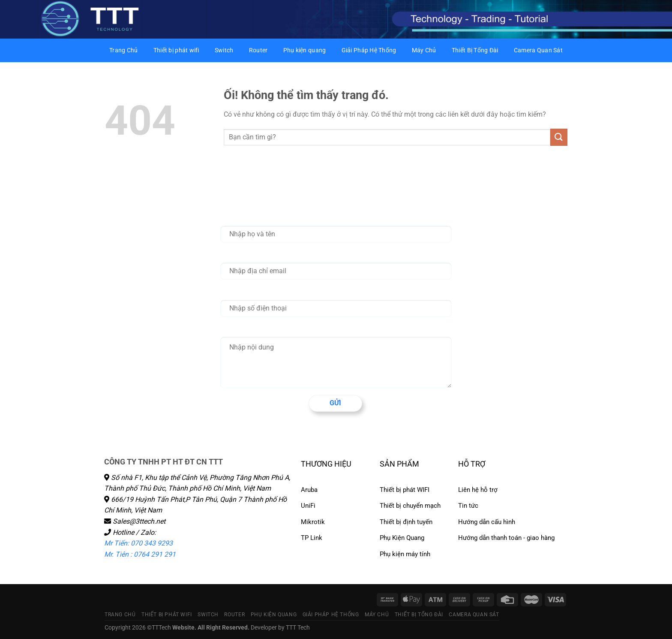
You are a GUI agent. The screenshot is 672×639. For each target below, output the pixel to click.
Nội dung (233, 329)
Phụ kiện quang (305, 50)
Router (258, 50)
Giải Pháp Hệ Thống (369, 50)
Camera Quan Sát (538, 50)
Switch (224, 50)
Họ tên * (232, 218)
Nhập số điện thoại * (250, 292)
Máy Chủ (424, 50)
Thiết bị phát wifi (176, 50)
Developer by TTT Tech (280, 628)
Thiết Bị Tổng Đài (475, 50)
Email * (231, 255)
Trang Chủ (124, 50)
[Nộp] (559, 137)
